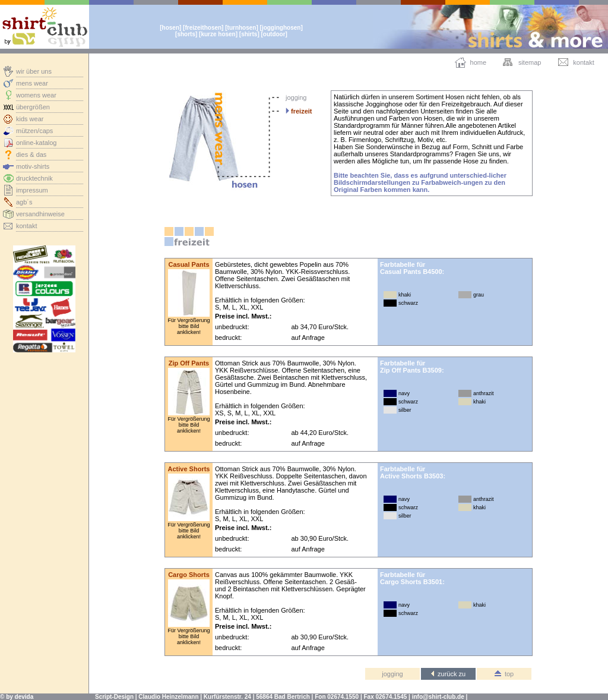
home (479, 62)
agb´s (24, 202)
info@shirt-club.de (438, 697)
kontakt (26, 226)
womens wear (36, 95)
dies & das (31, 154)
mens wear (32, 83)
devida (24, 697)
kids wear (30, 119)
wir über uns (34, 71)
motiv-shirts (33, 166)
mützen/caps (34, 131)
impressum (32, 190)
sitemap (530, 62)
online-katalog (37, 143)
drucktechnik (34, 178)
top (504, 674)
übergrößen (33, 107)
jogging (296, 97)
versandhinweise (40, 214)
